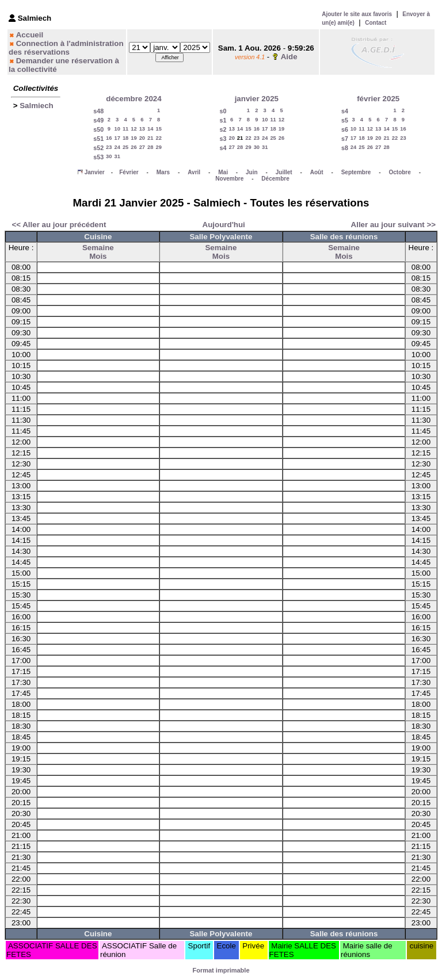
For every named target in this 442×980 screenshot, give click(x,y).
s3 (223, 139)
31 (117, 156)
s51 (98, 139)
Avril (194, 172)
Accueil (30, 35)
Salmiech (37, 106)
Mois (98, 256)
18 (125, 138)
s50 (98, 129)
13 (142, 129)
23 (109, 147)
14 (150, 129)
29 (158, 147)
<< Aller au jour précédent (59, 225)
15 (158, 129)
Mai (223, 172)
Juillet (284, 172)
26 (134, 147)
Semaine (98, 248)
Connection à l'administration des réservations (66, 48)
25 (125, 147)
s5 (345, 120)
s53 (98, 157)
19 (134, 138)
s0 (223, 111)
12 (134, 129)
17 (117, 138)
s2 (223, 129)
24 (117, 147)
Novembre (229, 179)
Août (317, 172)
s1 (223, 120)
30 (109, 156)
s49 (98, 120)
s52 (98, 148)
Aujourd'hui (224, 225)
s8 (345, 148)
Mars (163, 172)
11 (125, 129)
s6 (345, 129)
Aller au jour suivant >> (393, 225)
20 (142, 138)
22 (158, 138)
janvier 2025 (257, 99)
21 (150, 138)
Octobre (399, 172)
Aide (289, 57)
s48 (98, 111)
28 (150, 147)
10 (117, 129)
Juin (252, 172)
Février (129, 172)
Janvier (95, 172)
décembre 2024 (134, 99)
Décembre (275, 179)
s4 (223, 148)
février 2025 (378, 99)
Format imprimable (221, 970)
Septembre (356, 172)
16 (109, 138)
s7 (345, 139)
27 (142, 147)
